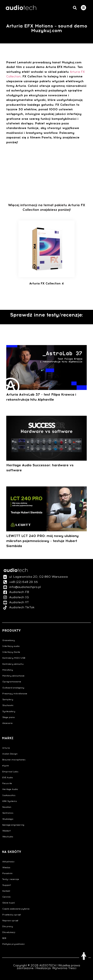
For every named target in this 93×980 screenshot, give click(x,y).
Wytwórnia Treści (64, 968)
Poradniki (7, 873)
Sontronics (8, 813)
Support (7, 885)
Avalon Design (10, 754)
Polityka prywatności (13, 944)
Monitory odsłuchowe (13, 676)
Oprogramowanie (12, 682)
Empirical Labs (10, 772)
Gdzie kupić (9, 903)
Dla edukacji (9, 932)
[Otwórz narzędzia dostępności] (84, 956)
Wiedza (6, 867)
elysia (6, 766)
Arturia (6, 748)
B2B (4, 938)
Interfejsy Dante (11, 652)
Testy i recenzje (11, 879)
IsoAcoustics (9, 795)
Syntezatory (9, 711)
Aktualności (8, 862)
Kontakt (6, 891)
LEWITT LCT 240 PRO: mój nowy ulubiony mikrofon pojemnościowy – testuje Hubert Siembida (42, 541)
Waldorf (6, 831)
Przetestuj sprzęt (11, 915)
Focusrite (7, 783)
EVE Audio (8, 777)
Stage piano (8, 717)
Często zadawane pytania (16, 909)
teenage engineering (13, 825)
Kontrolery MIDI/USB (14, 658)
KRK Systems (10, 801)
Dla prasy (8, 926)
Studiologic (8, 819)
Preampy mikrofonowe (15, 694)
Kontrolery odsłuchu (13, 664)
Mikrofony (8, 670)
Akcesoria (7, 723)
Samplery (8, 699)
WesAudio (8, 837)
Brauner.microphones (14, 760)
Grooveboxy (9, 640)
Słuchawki (8, 705)
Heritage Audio (10, 789)
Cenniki (6, 897)
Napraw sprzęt (10, 921)
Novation (7, 807)
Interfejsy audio (11, 646)
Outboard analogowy (13, 688)
